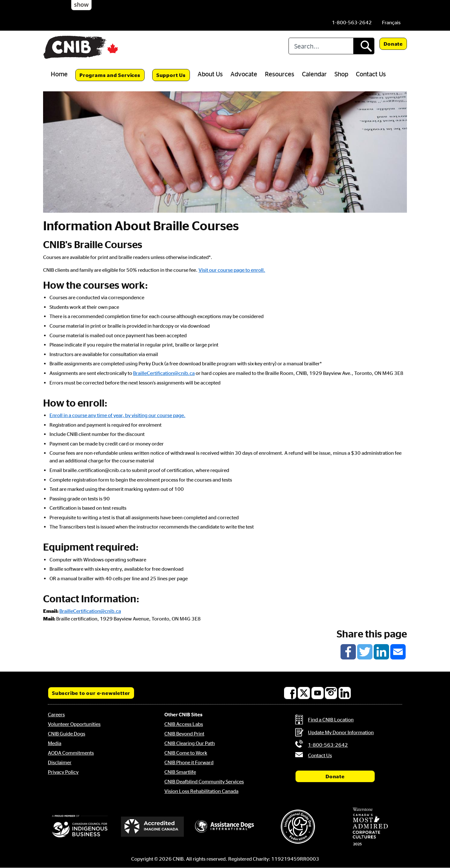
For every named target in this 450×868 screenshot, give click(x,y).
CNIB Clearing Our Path (190, 743)
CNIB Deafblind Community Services (204, 781)
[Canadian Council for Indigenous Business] (80, 826)
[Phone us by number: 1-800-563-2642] (352, 22)
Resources (280, 74)
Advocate (244, 74)
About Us (210, 74)
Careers (56, 714)
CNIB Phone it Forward (189, 762)
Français (391, 22)
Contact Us (371, 74)
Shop (341, 74)
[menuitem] (391, 22)
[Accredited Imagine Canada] (153, 826)
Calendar (314, 74)
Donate (393, 44)
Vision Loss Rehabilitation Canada (201, 791)
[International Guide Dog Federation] (298, 827)
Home (59, 74)
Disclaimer (60, 762)
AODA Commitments (71, 753)
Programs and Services (110, 75)
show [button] (81, 4)
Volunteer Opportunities (74, 724)
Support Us (171, 75)
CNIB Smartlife (180, 772)
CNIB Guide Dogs (67, 734)
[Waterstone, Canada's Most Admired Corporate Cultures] (370, 826)
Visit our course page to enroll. (232, 270)
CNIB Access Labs (184, 724)
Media (55, 743)
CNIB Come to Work (186, 753)
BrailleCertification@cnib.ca (164, 373)
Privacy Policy (63, 772)
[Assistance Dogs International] (225, 826)
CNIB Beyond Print (184, 734)
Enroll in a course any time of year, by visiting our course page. (117, 415)
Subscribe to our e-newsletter (91, 693)
